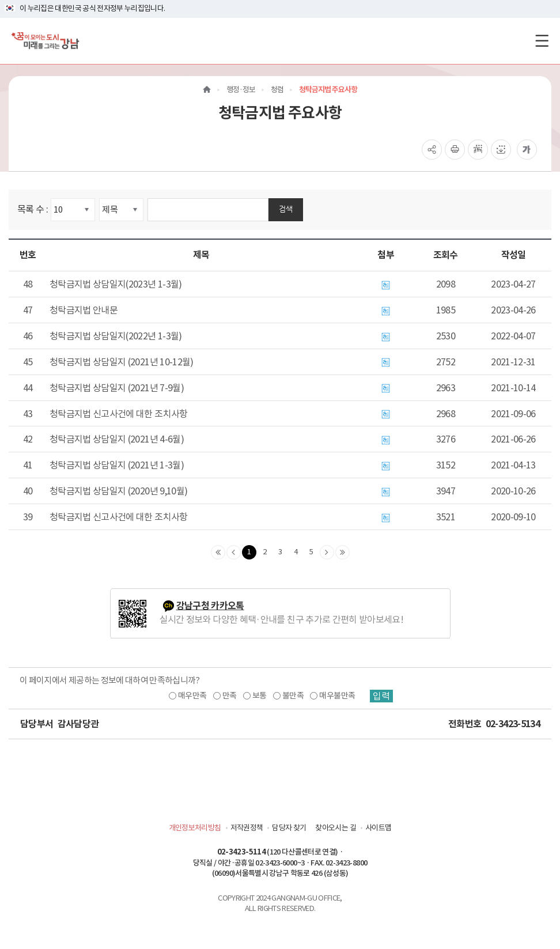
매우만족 (192, 695)
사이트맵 (378, 828)
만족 (230, 695)
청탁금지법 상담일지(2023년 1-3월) (116, 284)
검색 (286, 209)
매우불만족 (337, 695)
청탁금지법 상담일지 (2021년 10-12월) (122, 362)
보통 (260, 695)
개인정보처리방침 (195, 828)
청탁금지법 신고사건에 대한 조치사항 (119, 414)
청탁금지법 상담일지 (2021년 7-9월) (117, 388)
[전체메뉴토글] (542, 41)
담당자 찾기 (289, 828)
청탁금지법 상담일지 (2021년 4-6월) (117, 439)
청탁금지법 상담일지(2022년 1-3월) (116, 336)
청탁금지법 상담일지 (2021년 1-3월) (117, 465)
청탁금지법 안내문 (84, 310)
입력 (381, 696)
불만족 (293, 695)
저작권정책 (247, 828)
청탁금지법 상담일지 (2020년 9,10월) (118, 491)
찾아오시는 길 (335, 828)
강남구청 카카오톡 (210, 606)
